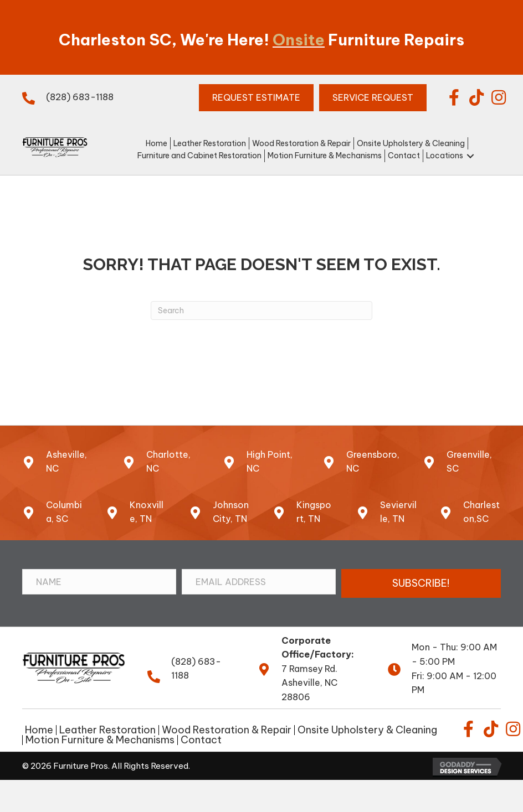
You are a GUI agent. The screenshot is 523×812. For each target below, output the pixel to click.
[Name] (99, 582)
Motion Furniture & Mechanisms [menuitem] (100, 740)
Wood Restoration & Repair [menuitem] (227, 730)
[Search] (261, 311)
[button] (454, 97)
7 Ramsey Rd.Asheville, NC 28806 (309, 683)
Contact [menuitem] (201, 740)
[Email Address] (259, 582)
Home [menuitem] (39, 730)
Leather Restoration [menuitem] (107, 730)
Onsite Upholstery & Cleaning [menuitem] (367, 730)
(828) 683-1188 (80, 97)
